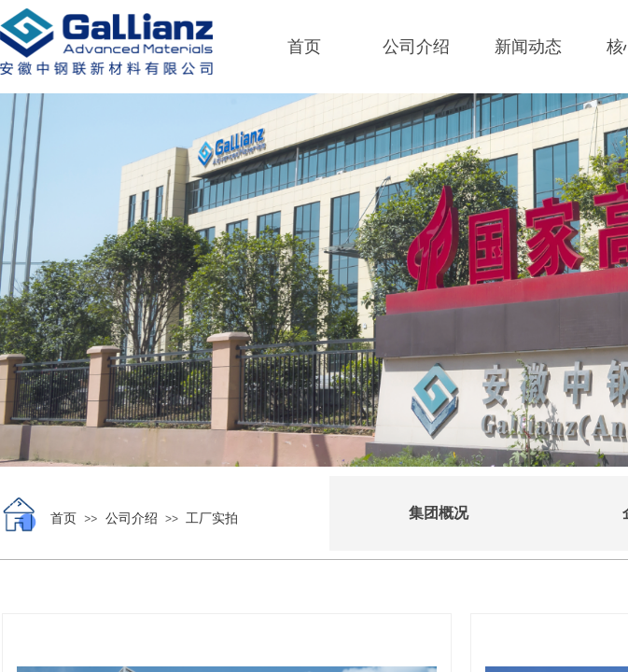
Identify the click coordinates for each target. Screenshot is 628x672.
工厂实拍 (212, 518)
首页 (304, 47)
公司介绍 (416, 47)
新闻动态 (528, 47)
